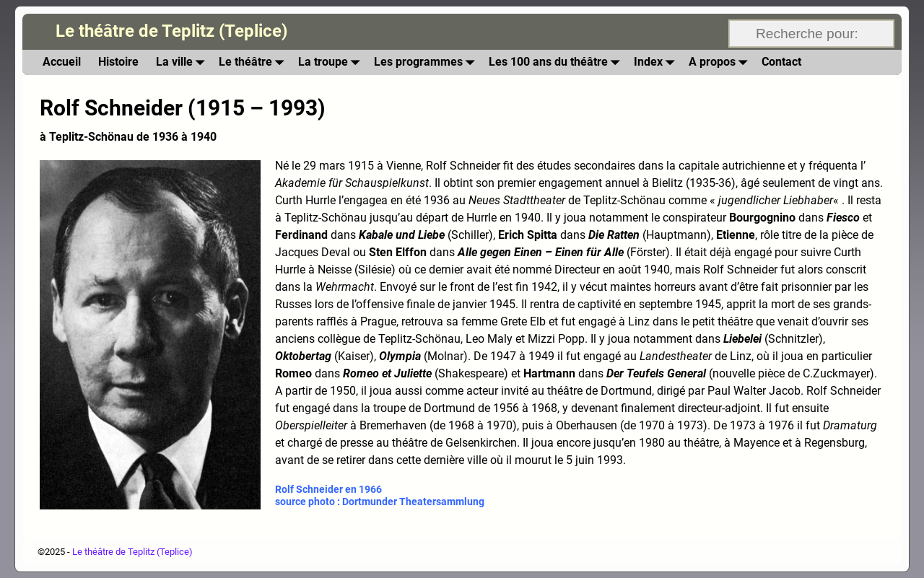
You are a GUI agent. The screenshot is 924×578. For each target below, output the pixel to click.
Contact (781, 62)
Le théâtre (254, 62)
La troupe (332, 62)
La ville (183, 62)
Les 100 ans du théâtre (557, 62)
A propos (721, 62)
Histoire (118, 62)
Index (657, 62)
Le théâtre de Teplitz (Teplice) (171, 31)
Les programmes (427, 62)
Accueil (62, 62)
